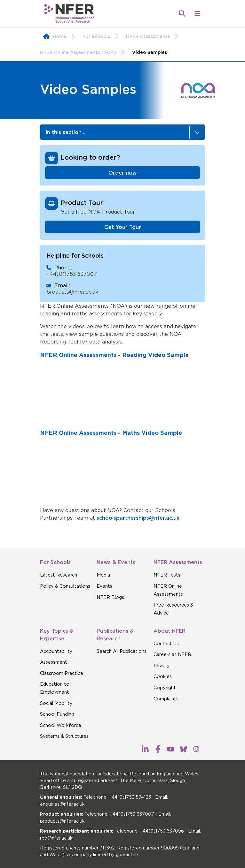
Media (103, 575)
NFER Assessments (154, 36)
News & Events (116, 562)
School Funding (57, 714)
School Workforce (61, 725)
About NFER (170, 631)
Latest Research (59, 575)
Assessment (54, 662)
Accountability (56, 651)
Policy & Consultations (65, 586)
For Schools (103, 36)
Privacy (162, 666)
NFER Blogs (110, 597)
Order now (123, 173)
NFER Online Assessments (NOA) (84, 52)
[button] (197, 13)
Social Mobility (56, 703)
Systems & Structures (64, 736)
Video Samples (150, 52)
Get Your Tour (123, 227)
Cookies (163, 676)
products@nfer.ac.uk (72, 292)
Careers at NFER (172, 654)
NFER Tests (167, 575)
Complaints (166, 699)
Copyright (165, 688)
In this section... (125, 132)
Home (60, 36)
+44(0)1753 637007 (72, 274)
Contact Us (166, 644)
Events (104, 586)
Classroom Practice (62, 673)
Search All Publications (122, 651)
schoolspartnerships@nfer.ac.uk (138, 518)
